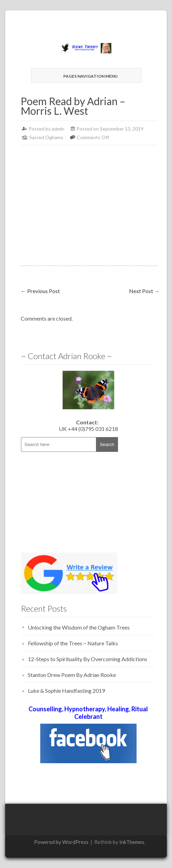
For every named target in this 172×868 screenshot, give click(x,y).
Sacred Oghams (46, 137)
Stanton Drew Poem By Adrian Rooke (72, 675)
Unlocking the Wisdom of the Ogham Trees (79, 627)
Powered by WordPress (61, 842)
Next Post (144, 291)
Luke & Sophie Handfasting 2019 (66, 691)
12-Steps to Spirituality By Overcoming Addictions (88, 659)
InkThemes (132, 842)
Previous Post (40, 291)
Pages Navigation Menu (85, 76)
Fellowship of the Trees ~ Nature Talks (73, 643)
